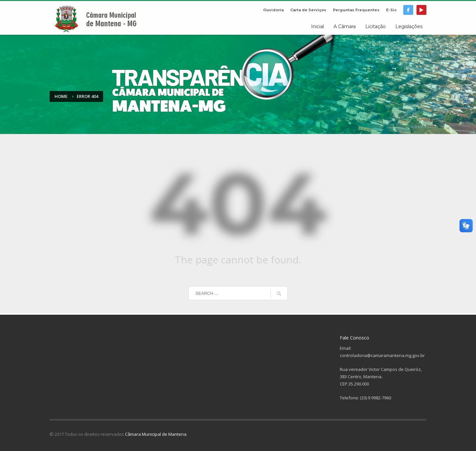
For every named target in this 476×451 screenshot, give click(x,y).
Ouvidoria (273, 10)
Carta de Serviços (308, 10)
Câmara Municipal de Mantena (156, 434)
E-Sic (391, 10)
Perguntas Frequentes (356, 10)
